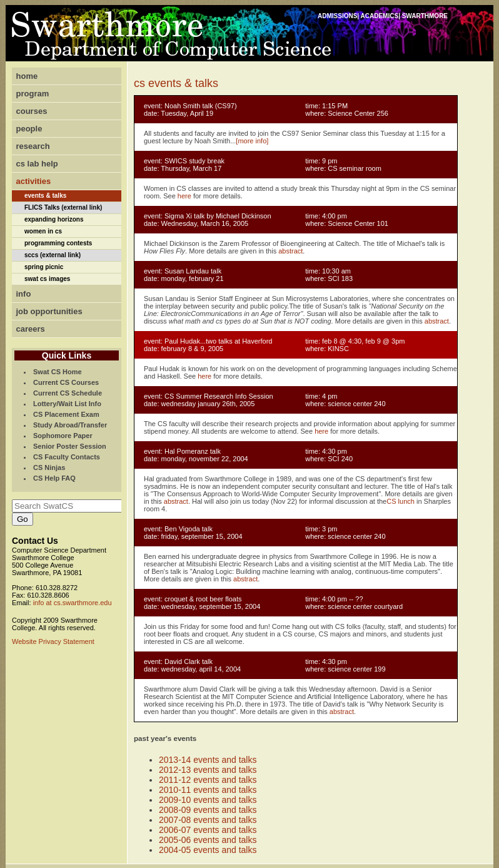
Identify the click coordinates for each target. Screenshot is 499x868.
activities (34, 181)
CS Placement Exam (66, 414)
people (29, 129)
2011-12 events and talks (208, 780)
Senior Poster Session (70, 446)
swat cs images (47, 279)
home (27, 76)
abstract (290, 251)
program (33, 94)
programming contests (58, 243)
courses (32, 111)
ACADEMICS (380, 16)
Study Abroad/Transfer (70, 425)
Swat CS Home (58, 372)
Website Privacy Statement (53, 641)
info (24, 294)
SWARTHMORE (425, 16)
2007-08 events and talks (208, 820)
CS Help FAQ (54, 478)
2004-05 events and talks (208, 850)
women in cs (43, 231)
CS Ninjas (49, 467)
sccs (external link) (53, 255)
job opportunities (49, 311)
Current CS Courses (66, 382)
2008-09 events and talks (208, 810)
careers (31, 329)
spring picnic (44, 267)
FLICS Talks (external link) (63, 207)
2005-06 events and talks (208, 840)
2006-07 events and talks (208, 830)
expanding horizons (54, 219)
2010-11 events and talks (208, 790)
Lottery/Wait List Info (67, 404)
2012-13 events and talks (208, 770)
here (184, 196)
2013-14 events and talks (208, 760)
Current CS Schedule (68, 393)
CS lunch (401, 501)
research (33, 146)
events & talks (45, 196)
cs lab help (37, 164)
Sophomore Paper (63, 436)
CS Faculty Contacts (67, 457)
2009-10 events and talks (208, 800)
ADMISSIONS (337, 16)
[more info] (252, 141)
